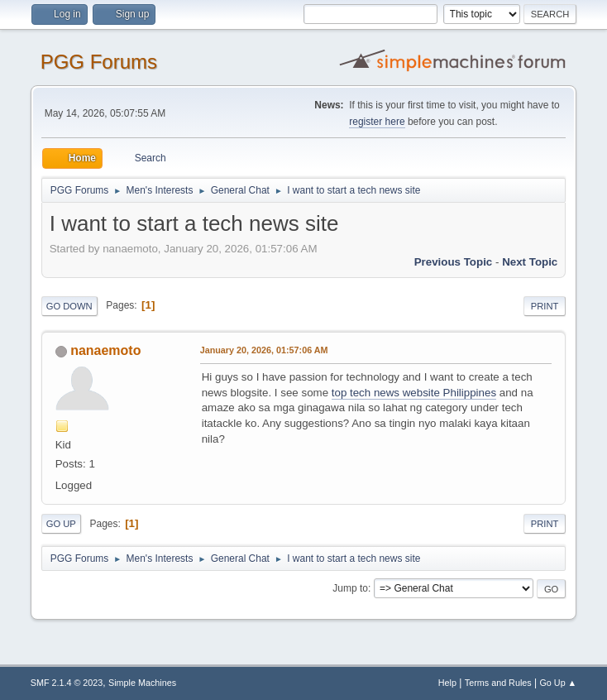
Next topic (530, 262)
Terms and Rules (498, 683)
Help (447, 683)
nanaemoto (105, 350)
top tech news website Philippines (414, 393)
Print (545, 306)
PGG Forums (99, 62)
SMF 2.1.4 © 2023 (67, 683)
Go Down (69, 306)
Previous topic (454, 262)
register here (377, 122)
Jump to (350, 588)
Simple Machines (142, 683)
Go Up (61, 524)
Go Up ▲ (558, 683)
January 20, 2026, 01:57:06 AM (264, 350)
